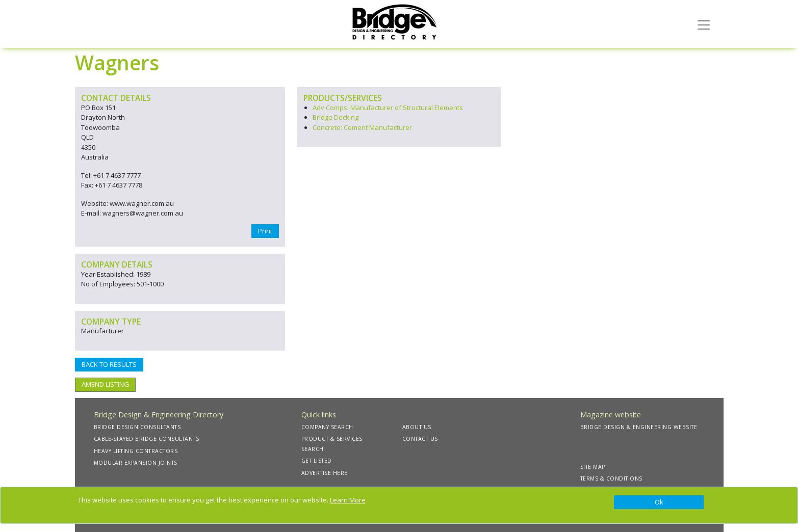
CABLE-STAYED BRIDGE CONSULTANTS (147, 439)
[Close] (659, 502)
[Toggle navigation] (704, 24)
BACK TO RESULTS (109, 364)
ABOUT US (417, 427)
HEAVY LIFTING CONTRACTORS (136, 451)
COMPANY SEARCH (327, 427)
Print (265, 231)
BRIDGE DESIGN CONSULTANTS (137, 427)
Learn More (348, 500)
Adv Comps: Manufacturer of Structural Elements (388, 108)
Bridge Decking (336, 117)
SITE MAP (593, 467)
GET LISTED (317, 461)
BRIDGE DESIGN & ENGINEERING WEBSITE (639, 427)
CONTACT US (420, 439)
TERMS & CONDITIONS (611, 478)
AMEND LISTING (105, 384)
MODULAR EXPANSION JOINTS (136, 463)
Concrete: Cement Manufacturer (362, 127)
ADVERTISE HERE (325, 473)
